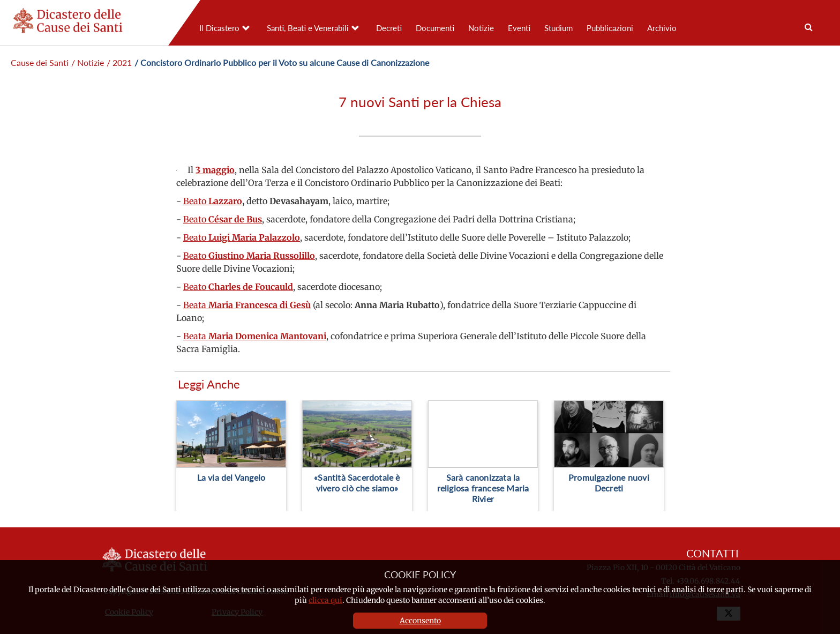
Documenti (435, 28)
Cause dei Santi (40, 62)
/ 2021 (119, 62)
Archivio (662, 28)
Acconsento (420, 621)
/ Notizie (88, 62)
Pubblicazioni (610, 28)
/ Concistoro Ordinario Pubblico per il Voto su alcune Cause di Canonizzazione (282, 62)
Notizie (481, 28)
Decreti (389, 28)
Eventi (519, 28)
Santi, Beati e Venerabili (308, 28)
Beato (213, 201)
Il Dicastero (219, 28)
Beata (247, 305)
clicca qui (325, 600)
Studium (558, 28)
